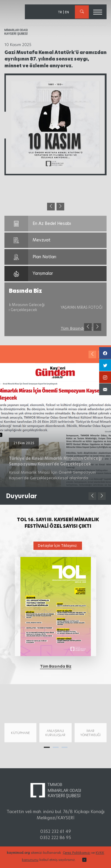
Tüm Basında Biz (25, 328)
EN (67, 12)
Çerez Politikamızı (77, 853)
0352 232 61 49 (56, 831)
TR (60, 12)
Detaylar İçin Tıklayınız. (58, 546)
